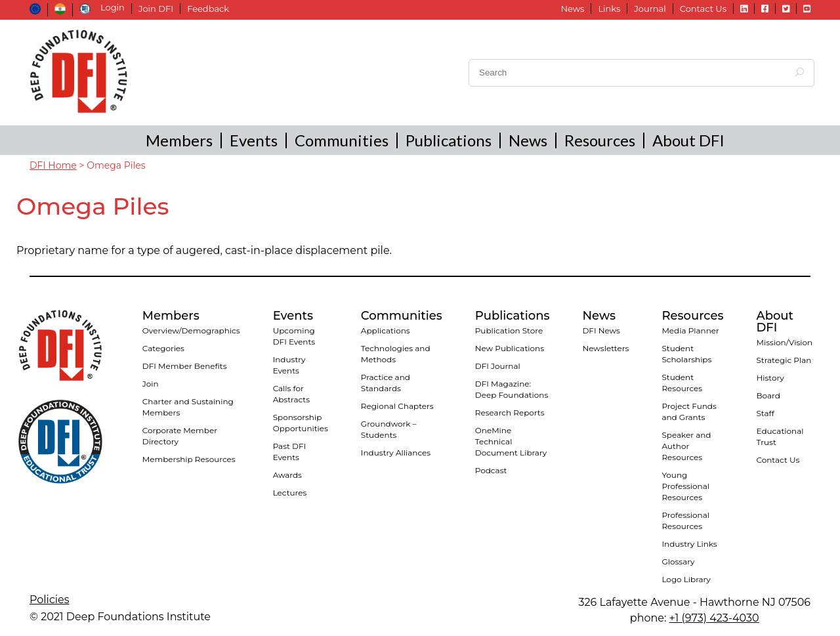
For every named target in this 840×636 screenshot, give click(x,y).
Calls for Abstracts (291, 394)
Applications (386, 330)
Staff (765, 413)
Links (609, 9)
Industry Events (289, 365)
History (770, 378)
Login (113, 8)
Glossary (678, 562)
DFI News (601, 330)
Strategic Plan (784, 360)
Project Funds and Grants (689, 412)
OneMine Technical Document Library (511, 441)
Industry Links (689, 544)
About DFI (688, 140)
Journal (650, 9)
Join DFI (156, 9)
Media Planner (690, 330)
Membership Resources (189, 459)
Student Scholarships (686, 354)
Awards (287, 475)
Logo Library (686, 579)
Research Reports (510, 413)
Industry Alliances (396, 453)
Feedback (208, 9)
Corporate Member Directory (180, 436)
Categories (163, 348)
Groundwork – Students (389, 429)
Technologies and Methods (396, 354)
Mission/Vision (784, 342)
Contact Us (703, 9)
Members (179, 140)
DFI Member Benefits (185, 366)
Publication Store (509, 330)
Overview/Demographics (191, 330)
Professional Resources (685, 520)
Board (768, 395)
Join (151, 384)
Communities (342, 140)
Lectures (290, 493)
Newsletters (605, 348)
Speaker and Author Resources (686, 446)
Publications (449, 140)
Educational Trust (780, 436)
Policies (50, 600)
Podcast (491, 470)
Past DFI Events (290, 452)
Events (254, 140)
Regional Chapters (397, 406)
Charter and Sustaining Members (188, 407)
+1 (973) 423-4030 (714, 618)
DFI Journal (498, 366)
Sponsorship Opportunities (301, 423)
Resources (600, 140)
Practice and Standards (386, 383)
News (572, 9)
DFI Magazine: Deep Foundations (512, 389)
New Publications (510, 348)
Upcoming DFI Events (294, 336)
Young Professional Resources (685, 486)
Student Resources (682, 383)
